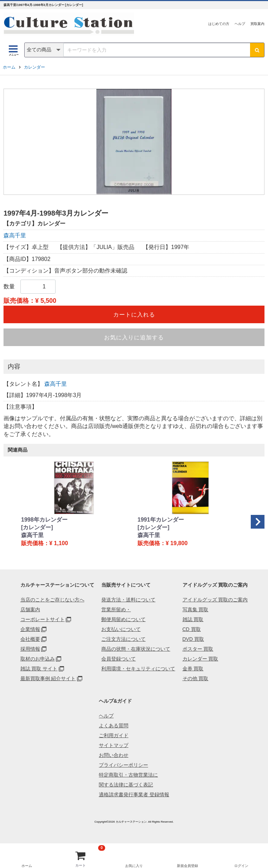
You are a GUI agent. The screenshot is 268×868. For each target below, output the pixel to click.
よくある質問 (114, 726)
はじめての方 (219, 24)
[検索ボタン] (257, 50)
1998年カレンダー (44, 520)
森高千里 (15, 235)
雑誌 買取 (193, 619)
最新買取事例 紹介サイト (48, 678)
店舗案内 (30, 609)
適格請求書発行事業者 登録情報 (134, 794)
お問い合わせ (114, 755)
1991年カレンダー (161, 520)
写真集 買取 (196, 609)
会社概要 (30, 639)
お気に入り (134, 866)
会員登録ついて (119, 659)
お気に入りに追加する (134, 337)
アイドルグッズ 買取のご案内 (215, 600)
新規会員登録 (187, 866)
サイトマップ (114, 745)
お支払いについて (121, 629)
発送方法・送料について (128, 600)
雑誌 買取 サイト (39, 669)
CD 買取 (192, 629)
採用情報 (30, 649)
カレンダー (34, 67)
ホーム (9, 67)
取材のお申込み (38, 659)
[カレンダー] (37, 527)
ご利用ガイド (114, 735)
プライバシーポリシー (123, 765)
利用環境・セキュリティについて (138, 669)
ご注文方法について (123, 639)
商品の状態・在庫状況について (136, 649)
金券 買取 (193, 669)
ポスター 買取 (198, 649)
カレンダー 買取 (200, 659)
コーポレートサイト (43, 619)
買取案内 (257, 24)
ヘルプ (240, 24)
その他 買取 (196, 678)
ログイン (241, 866)
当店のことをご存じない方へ (52, 600)
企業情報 (30, 629)
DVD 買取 (193, 639)
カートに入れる (134, 315)
